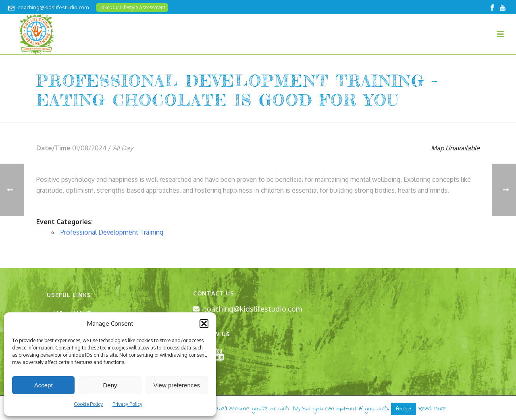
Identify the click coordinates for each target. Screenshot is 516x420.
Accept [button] (404, 409)
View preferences (177, 385)
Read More (432, 409)
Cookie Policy (88, 404)
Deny (110, 385)
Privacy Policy (127, 404)
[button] (204, 324)
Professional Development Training (112, 232)
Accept (44, 385)
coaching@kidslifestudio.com (53, 7)
